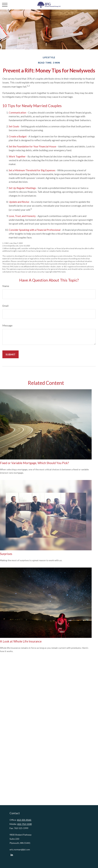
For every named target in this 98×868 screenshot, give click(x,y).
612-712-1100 (24, 824)
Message (7, 325)
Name (6, 286)
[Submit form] (10, 354)
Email (5, 306)
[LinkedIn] (12, 855)
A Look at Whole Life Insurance (21, 641)
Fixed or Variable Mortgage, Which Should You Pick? (34, 463)
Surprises (6, 554)
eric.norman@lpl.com (20, 849)
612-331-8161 (24, 820)
